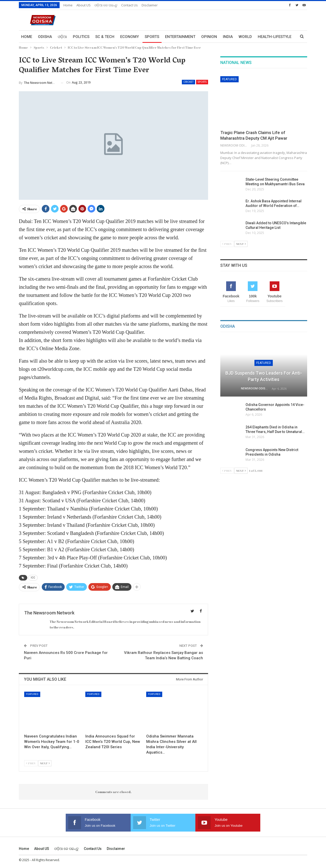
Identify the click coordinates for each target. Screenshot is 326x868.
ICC (33, 578)
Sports (152, 37)
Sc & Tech (105, 37)
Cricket (188, 82)
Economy (130, 37)
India (228, 37)
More (263, 37)
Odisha (45, 37)
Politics (81, 37)
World (245, 37)
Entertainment (180, 37)
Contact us (130, 5)
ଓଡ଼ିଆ (62, 37)
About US (84, 5)
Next (45, 763)
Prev (31, 763)
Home (68, 5)
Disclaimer (150, 5)
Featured (32, 694)
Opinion (209, 37)
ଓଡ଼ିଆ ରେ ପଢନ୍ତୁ (106, 5)
